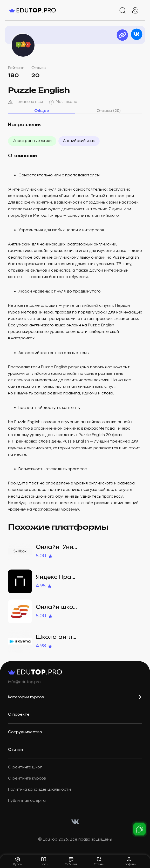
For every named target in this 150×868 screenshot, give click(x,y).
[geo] (135, 10)
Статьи (15, 750)
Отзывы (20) (109, 111)
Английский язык (79, 141)
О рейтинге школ (25, 767)
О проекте (19, 715)
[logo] (32, 10)
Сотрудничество (25, 732)
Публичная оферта (27, 801)
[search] (122, 10)
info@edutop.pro (24, 682)
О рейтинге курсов (27, 779)
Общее (42, 111)
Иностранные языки (32, 141)
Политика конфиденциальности (39, 790)
